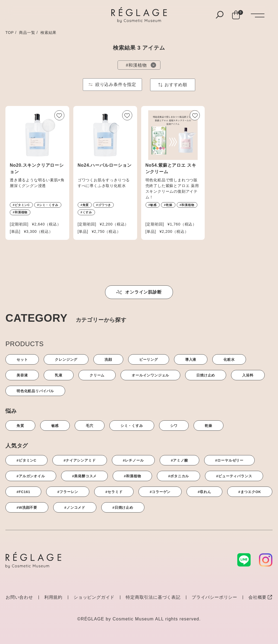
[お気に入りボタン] (59, 115)
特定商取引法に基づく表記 (153, 597)
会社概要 (260, 597)
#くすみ (86, 212)
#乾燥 (168, 205)
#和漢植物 (20, 212)
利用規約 (53, 597)
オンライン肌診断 (139, 292)
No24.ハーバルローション (105, 165)
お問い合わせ (19, 597)
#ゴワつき (103, 205)
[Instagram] (266, 560)
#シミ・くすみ (48, 205)
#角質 (85, 205)
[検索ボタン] (220, 15)
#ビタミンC (21, 205)
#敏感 (153, 205)
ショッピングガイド (94, 597)
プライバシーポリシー (214, 597)
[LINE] (244, 560)
